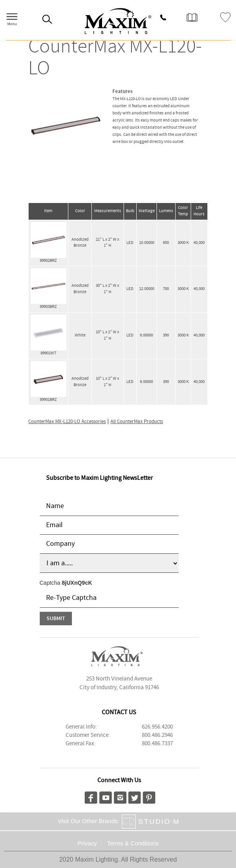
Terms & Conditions (133, 843)
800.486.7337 (157, 744)
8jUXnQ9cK (77, 583)
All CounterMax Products (137, 422)
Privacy (87, 843)
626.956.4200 (157, 727)
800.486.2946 (157, 735)
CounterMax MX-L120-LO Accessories (67, 422)
